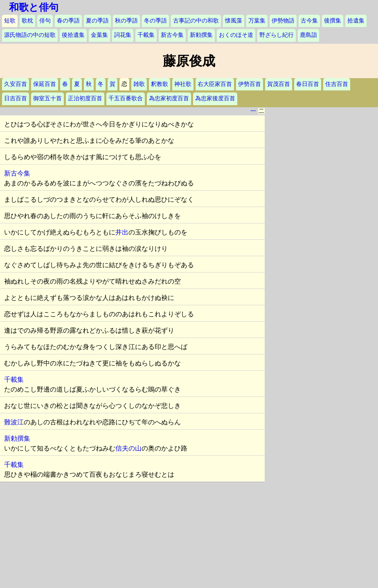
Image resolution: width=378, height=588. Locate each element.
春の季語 (68, 21)
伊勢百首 (250, 84)
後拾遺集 (73, 35)
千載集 (146, 35)
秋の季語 (126, 21)
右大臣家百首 (215, 84)
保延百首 (45, 84)
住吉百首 (337, 84)
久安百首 (16, 84)
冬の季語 (155, 21)
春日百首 (308, 84)
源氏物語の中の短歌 (30, 35)
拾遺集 (356, 21)
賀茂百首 (279, 84)
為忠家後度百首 (215, 98)
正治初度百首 (85, 98)
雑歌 (139, 84)
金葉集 (99, 35)
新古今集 (172, 35)
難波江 (14, 422)
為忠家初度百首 (169, 98)
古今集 (309, 21)
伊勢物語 (283, 21)
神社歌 (183, 84)
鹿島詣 (308, 35)
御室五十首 (47, 98)
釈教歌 (160, 84)
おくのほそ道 (236, 35)
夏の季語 (97, 21)
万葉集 (257, 21)
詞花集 (123, 35)
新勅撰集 (201, 35)
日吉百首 (16, 98)
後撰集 (333, 21)
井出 (122, 232)
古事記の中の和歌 (196, 21)
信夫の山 (128, 448)
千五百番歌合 (126, 98)
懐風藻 (234, 21)
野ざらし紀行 (277, 35)
